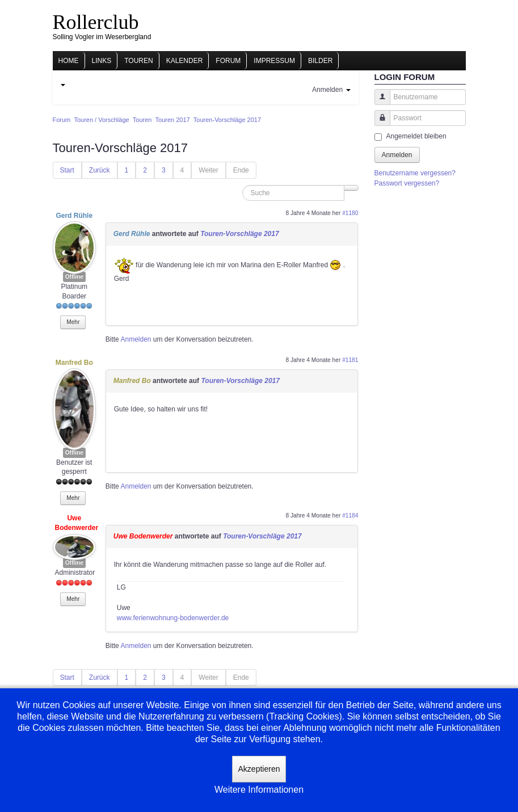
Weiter (208, 170)
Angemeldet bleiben (416, 136)
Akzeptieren (259, 769)
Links (102, 61)
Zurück (100, 170)
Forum (228, 61)
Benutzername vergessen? (415, 173)
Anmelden (136, 339)
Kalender (185, 61)
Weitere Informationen (259, 790)
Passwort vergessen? (407, 183)
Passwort (378, 123)
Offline (74, 277)
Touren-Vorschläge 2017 (240, 234)
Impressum (274, 61)
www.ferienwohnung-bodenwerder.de (173, 618)
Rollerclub (96, 22)
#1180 (350, 213)
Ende (241, 170)
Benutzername (378, 102)
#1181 (350, 360)
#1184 (350, 516)
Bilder (320, 61)
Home (69, 61)
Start (67, 170)
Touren (138, 61)
